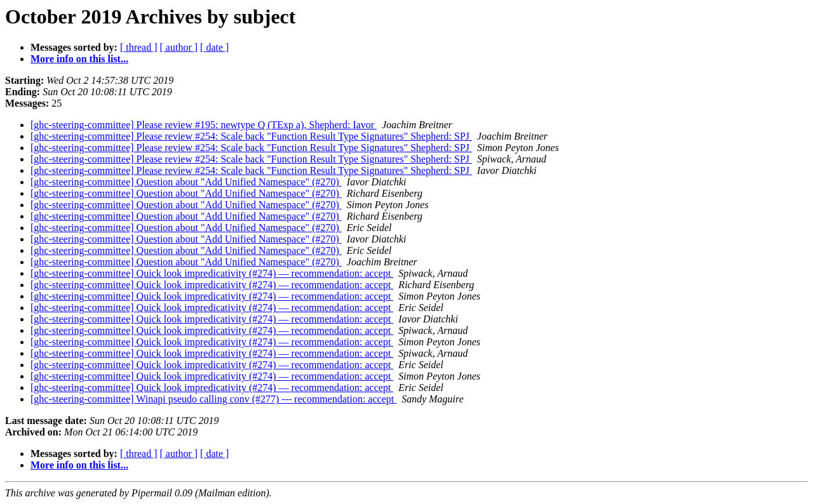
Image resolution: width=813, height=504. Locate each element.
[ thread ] (139, 47)
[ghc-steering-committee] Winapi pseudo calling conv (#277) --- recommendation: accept (213, 399)
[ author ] (179, 47)
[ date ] (214, 47)
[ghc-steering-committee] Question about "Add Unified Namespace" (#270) (186, 182)
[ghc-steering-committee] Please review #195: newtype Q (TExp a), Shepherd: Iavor (204, 125)
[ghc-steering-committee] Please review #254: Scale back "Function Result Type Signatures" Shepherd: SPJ (251, 136)
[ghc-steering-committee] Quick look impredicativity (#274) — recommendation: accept (212, 273)
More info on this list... (79, 59)
